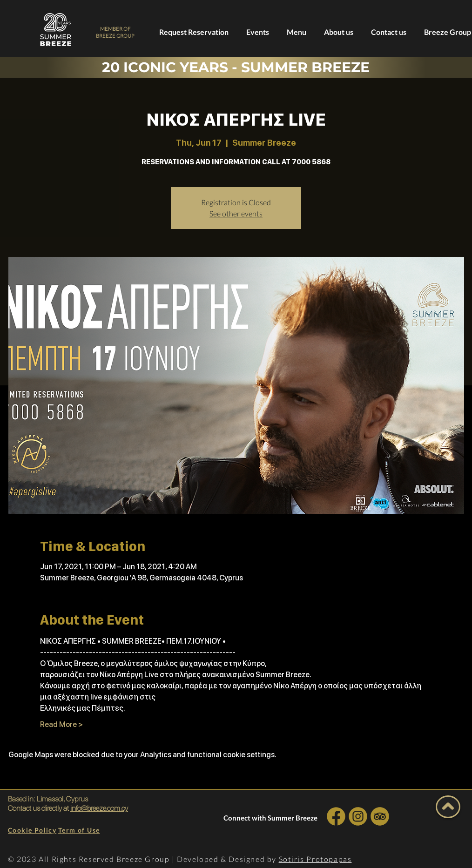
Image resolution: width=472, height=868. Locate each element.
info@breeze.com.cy (99, 808)
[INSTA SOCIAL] (358, 816)
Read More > (61, 724)
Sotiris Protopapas (315, 859)
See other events (236, 213)
